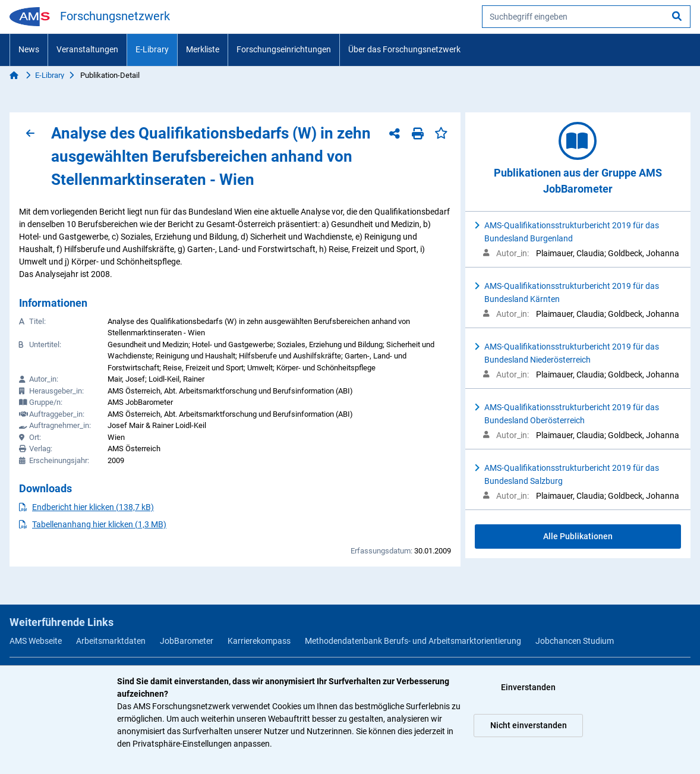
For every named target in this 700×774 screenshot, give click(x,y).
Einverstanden (528, 687)
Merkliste (203, 49)
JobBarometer (187, 641)
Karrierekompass (259, 641)
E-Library (152, 49)
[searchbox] (586, 17)
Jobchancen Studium (575, 641)
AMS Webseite (36, 641)
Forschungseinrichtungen (284, 49)
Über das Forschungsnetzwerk (404, 49)
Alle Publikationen (578, 536)
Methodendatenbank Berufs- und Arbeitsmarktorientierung (413, 641)
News (29, 49)
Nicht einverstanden (529, 725)
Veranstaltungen (87, 49)
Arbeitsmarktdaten (111, 641)
